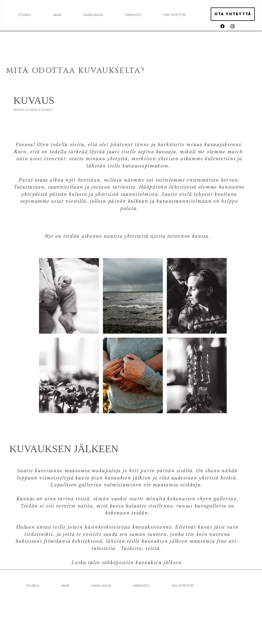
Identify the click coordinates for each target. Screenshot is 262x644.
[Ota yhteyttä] (233, 14)
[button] (69, 296)
